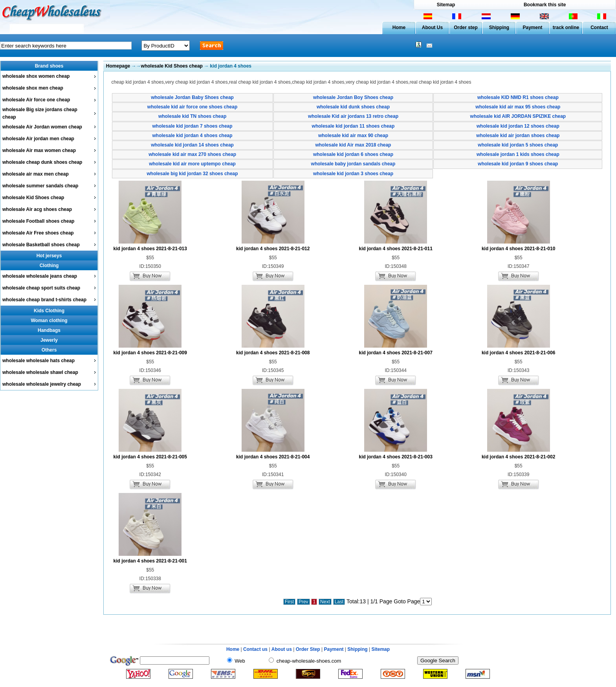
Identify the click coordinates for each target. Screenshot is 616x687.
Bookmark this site (545, 5)
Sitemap (446, 5)
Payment (532, 27)
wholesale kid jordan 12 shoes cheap (518, 126)
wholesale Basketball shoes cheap (41, 245)
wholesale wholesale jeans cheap (40, 276)
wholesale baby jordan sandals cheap (353, 164)
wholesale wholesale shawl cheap (40, 372)
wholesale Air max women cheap (39, 150)
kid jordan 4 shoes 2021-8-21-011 (395, 249)
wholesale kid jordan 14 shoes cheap (192, 145)
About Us (432, 27)
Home (399, 27)
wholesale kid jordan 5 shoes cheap (518, 145)
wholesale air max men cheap (36, 174)
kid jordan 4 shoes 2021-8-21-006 (518, 353)
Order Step (309, 649)
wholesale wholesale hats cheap (38, 361)
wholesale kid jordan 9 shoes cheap (518, 164)
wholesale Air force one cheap (36, 100)
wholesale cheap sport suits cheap (41, 288)
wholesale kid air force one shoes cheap (192, 107)
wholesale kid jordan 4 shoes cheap (192, 136)
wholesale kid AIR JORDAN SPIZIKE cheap (518, 116)
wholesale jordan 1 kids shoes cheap (518, 154)
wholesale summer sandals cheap (40, 186)
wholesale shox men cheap (33, 88)
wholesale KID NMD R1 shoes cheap (518, 97)
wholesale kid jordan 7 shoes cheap (192, 126)
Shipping (499, 27)
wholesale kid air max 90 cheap (353, 136)
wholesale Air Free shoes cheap (38, 233)
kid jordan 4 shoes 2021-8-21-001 (150, 561)
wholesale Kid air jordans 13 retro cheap (353, 116)
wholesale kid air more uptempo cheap (192, 164)
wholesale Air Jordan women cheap (42, 127)
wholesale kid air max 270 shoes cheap (192, 154)
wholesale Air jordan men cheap (38, 139)
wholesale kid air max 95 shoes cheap (518, 107)
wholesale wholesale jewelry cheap (42, 384)
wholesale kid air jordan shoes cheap (518, 136)
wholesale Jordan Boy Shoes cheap (353, 97)
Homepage (118, 66)
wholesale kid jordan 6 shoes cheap (353, 154)
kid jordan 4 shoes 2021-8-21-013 (150, 249)
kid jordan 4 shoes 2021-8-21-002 (518, 457)
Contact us (255, 649)
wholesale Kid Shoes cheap (33, 198)
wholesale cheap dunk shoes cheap (42, 162)
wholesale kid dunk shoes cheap (353, 107)
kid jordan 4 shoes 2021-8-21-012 (273, 249)
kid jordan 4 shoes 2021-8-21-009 (150, 353)
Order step (466, 27)
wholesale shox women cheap (36, 76)
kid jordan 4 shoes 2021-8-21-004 (273, 457)
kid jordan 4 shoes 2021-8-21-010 (518, 249)
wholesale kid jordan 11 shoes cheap (353, 126)
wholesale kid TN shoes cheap (192, 116)
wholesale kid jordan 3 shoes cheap (353, 174)
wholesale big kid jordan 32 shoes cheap (192, 174)
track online (566, 27)
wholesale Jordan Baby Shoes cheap (192, 97)
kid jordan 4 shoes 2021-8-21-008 (273, 353)
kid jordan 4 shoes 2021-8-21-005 (150, 457)
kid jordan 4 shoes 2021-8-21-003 (395, 457)
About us (282, 649)
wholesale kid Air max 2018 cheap (353, 145)
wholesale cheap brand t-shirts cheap (44, 300)
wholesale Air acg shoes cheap (37, 209)
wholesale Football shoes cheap (38, 221)
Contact (599, 27)
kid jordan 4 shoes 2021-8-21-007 (395, 353)
